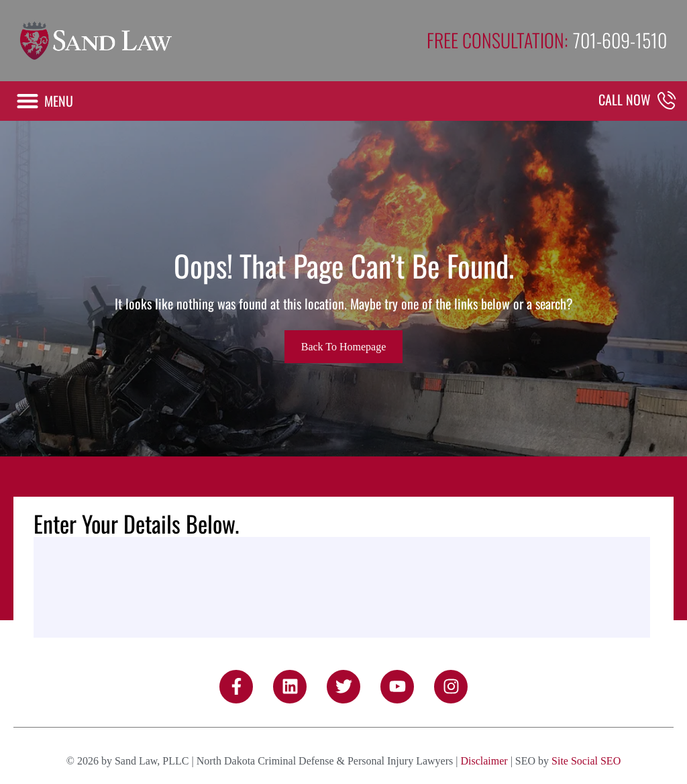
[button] (44, 101)
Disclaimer (484, 761)
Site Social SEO (586, 761)
